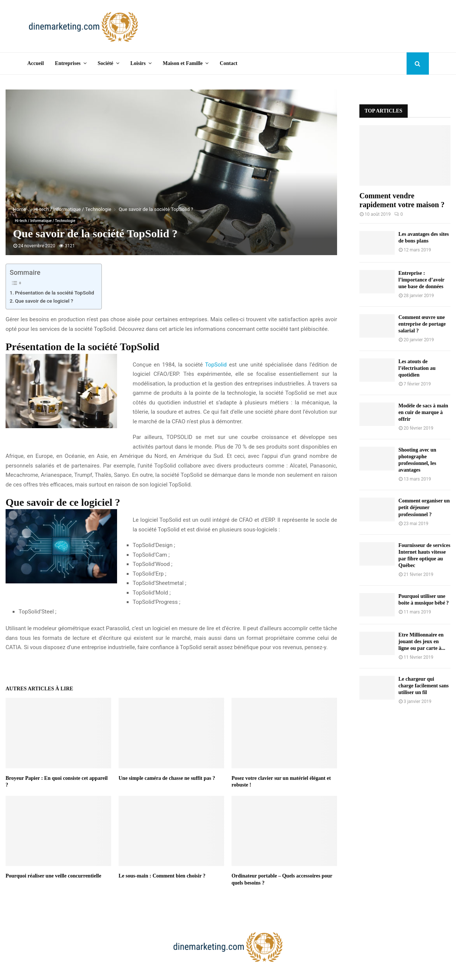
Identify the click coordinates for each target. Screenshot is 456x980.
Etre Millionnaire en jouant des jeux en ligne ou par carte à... (422, 642)
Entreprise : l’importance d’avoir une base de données (421, 280)
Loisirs (138, 63)
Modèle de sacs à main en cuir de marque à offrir (423, 412)
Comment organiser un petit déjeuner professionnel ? (424, 507)
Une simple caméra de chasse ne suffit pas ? (167, 778)
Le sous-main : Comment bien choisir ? (162, 876)
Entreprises (68, 63)
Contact (228, 63)
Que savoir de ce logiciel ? (44, 301)
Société (106, 63)
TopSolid (216, 365)
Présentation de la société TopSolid (54, 293)
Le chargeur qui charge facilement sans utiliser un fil (423, 686)
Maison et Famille (183, 63)
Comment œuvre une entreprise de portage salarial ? (422, 324)
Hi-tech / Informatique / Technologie (45, 221)
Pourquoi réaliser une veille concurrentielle (53, 876)
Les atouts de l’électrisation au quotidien (417, 368)
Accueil (36, 63)
